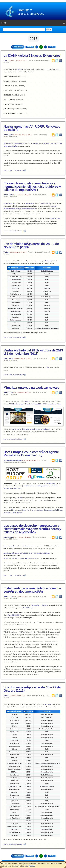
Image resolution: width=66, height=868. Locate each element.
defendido (45, 605)
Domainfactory (51, 483)
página (20, 69)
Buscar (49, 29)
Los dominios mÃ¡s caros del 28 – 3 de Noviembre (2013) (31, 245)
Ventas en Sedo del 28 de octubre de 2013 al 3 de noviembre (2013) (33, 352)
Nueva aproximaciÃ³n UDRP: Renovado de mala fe (32, 128)
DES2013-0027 (45, 204)
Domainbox (7, 513)
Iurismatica (30, 204)
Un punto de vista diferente (31, 14)
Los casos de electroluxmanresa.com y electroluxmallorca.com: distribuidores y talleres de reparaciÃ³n (32, 529)
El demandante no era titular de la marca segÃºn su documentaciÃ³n (32, 590)
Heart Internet (22, 510)
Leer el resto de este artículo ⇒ (14, 170)
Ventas (6, 252)
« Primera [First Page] (30, 47)
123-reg (14, 510)
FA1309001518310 (14, 615)
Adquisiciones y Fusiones (13, 460)
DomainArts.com (19, 143)
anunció (20, 483)
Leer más (25, 866)
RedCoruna (59, 510)
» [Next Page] (45, 47)
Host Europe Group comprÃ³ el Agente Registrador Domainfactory (31, 454)
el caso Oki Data (55, 218)
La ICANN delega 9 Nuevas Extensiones (32, 55)
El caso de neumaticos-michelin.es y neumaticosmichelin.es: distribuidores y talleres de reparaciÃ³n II (32, 186)
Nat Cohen (7, 143)
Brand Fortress (18, 513)
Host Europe (31, 510)
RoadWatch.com (28, 608)
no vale (27, 401)
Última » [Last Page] (52, 47)
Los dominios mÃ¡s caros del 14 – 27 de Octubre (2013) (32, 689)
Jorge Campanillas (10, 204)
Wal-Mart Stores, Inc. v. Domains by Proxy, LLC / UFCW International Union (35, 404)
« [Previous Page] (37, 47)
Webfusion (39, 510)
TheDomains (35, 605)
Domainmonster (49, 510)
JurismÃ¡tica (8, 135)
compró (19, 498)
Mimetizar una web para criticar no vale (31, 388)
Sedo (5, 359)
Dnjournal (48, 261)
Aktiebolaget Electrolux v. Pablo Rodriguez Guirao (20, 558)
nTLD (5, 60)
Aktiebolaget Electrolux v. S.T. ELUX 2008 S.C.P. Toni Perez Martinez (27, 553)
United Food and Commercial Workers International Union (31, 429)
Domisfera (25, 10)
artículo (35, 143)
